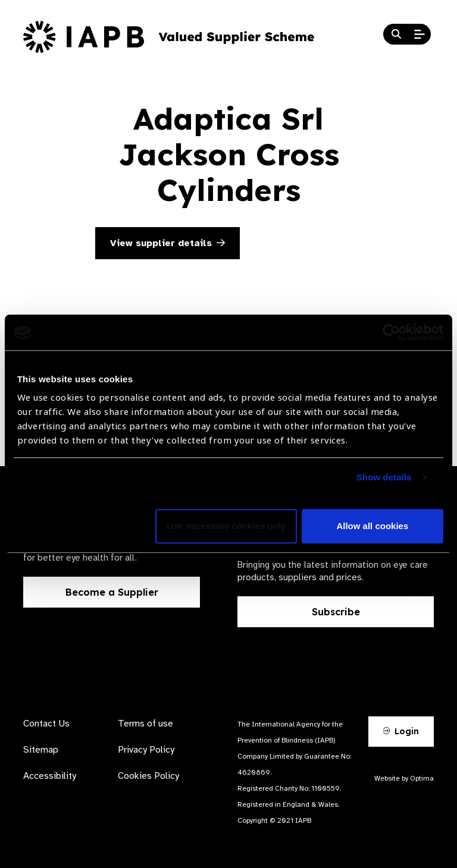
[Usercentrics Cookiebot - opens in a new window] (391, 332)
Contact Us (46, 724)
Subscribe (336, 612)
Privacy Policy (146, 750)
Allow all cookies (372, 526)
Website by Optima (404, 778)
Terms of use (145, 724)
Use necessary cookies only (226, 526)
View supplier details (168, 243)
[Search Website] (396, 34)
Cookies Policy (148, 776)
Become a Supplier (112, 592)
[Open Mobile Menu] (420, 34)
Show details (384, 478)
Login (401, 731)
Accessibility (50, 776)
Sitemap (41, 750)
